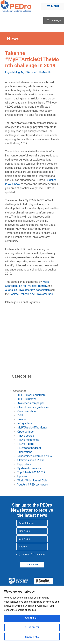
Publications (25, 452)
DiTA (20, 415)
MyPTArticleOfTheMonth (36, 72)
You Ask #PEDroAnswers (33, 485)
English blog (12, 72)
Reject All (32, 637)
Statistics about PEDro (31, 460)
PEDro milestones (28, 440)
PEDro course (26, 436)
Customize (32, 628)
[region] (32, 615)
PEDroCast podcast (29, 448)
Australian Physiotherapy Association (27, 290)
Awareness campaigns (31, 403)
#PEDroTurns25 (27, 399)
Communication (27, 411)
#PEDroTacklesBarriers (31, 395)
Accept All (32, 618)
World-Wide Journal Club (32, 480)
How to (22, 419)
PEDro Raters (26, 444)
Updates (22, 476)
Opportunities (26, 432)
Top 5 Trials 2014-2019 (31, 472)
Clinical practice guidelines (33, 407)
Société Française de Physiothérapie (32, 294)
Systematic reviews (29, 468)
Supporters (24, 464)
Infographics (25, 423)
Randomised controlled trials (35, 456)
